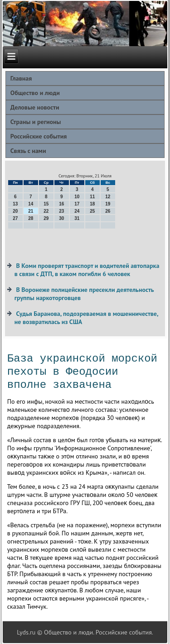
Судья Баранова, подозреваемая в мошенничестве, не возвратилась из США (86, 318)
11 (92, 197)
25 (92, 211)
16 (61, 204)
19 (108, 204)
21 (31, 211)
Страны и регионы (36, 122)
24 (77, 211)
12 (108, 197)
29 (46, 218)
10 (77, 197)
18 (92, 204)
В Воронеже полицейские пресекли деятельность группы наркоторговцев (84, 294)
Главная (21, 78)
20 (15, 211)
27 (15, 218)
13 (15, 204)
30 (61, 218)
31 (77, 218)
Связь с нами (28, 151)
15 (46, 204)
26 (108, 211)
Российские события (39, 136)
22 (46, 211)
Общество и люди (35, 93)
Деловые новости (35, 107)
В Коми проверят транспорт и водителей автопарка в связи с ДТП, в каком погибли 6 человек (87, 270)
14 (31, 204)
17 (77, 204)
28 (31, 218)
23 (61, 211)
